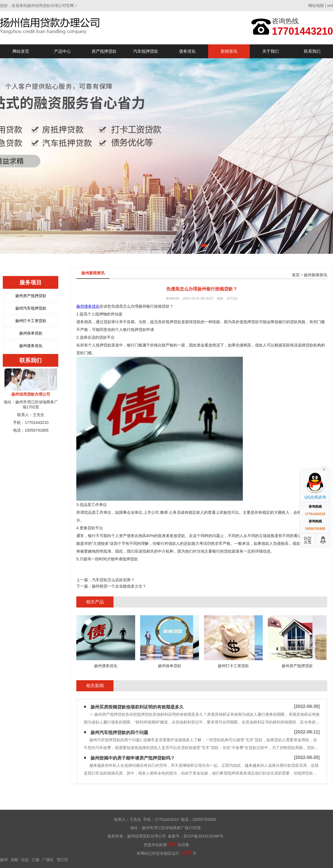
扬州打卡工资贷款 (31, 321)
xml (330, 6)
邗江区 (62, 860)
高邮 (14, 860)
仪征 (25, 860)
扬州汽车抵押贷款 (31, 308)
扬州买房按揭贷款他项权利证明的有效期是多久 (137, 707)
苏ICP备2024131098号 (203, 836)
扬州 (4, 860)
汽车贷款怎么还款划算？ (113, 580)
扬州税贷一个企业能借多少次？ (119, 586)
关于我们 (271, 51)
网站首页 (21, 51)
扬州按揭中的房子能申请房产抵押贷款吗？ (133, 758)
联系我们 (312, 51)
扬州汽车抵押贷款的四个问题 (119, 732)
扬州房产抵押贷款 (31, 296)
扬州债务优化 (31, 346)
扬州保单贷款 (31, 333)
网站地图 (316, 6)
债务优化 (187, 51)
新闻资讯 (229, 51)
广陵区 (48, 860)
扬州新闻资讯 (316, 275)
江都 (36, 860)
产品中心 (62, 51)
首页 (296, 275)
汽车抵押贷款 (146, 51)
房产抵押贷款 (104, 51)
